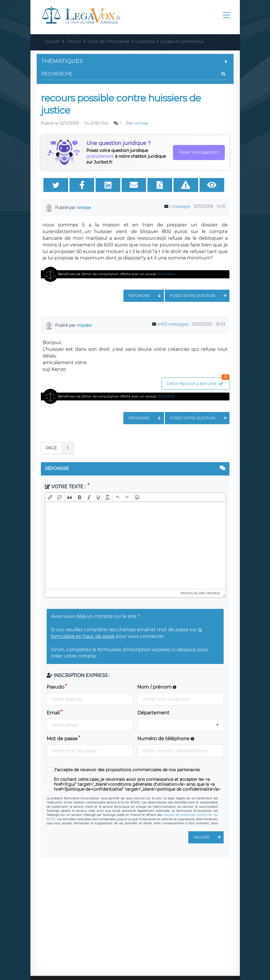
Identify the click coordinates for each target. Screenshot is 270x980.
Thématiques (135, 61)
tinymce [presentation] (213, 593)
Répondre (146, 296)
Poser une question (199, 152)
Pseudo (55, 687)
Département (153, 713)
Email (53, 713)
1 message (180, 206)
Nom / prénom (157, 687)
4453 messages (173, 324)
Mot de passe (62, 739)
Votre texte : (66, 487)
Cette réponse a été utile (198, 382)
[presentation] (50, 497)
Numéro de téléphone (166, 739)
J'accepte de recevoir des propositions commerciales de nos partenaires (127, 770)
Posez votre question (200, 296)
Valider (209, 837)
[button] (50, 497)
